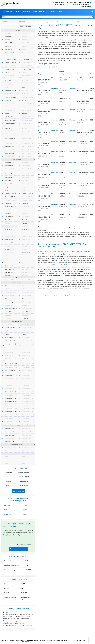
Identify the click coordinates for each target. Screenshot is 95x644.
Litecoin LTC (9, 43)
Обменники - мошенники (78, 640)
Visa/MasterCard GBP (11, 375)
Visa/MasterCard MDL (11, 392)
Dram (9, 477)
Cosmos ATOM (9, 243)
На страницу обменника (18, 549)
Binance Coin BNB (10, 236)
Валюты (17, 12)
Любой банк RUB (10, 107)
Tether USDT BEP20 (10, 66)
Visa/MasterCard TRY (11, 398)
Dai (6, 262)
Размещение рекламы (32, 640)
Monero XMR (9, 49)
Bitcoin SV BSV (9, 166)
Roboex (9, 486)
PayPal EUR (8, 315)
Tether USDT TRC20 (10, 63)
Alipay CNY (8, 100)
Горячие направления (26, 27)
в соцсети (60, 295)
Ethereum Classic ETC (11, 249)
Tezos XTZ (8, 259)
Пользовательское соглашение (17, 640)
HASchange (8, 505)
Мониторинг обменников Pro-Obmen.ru (12, 642)
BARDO (7, 510)
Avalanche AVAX (10, 269)
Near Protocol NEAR (11, 272)
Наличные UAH (10, 156)
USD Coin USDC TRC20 (11, 226)
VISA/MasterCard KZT (11, 382)
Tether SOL (8, 220)
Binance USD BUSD (10, 253)
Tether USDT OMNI (10, 246)
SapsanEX (7, 514)
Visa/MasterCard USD (11, 135)
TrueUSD (8, 233)
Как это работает (38, 12)
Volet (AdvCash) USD (11, 97)
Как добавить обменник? (46, 640)
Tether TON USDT (10, 69)
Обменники (26, 12)
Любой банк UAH (10, 110)
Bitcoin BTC (8, 33)
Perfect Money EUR (10, 295)
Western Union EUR (11, 451)
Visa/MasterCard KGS (11, 412)
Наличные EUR (10, 153)
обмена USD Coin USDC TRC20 (57, 265)
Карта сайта (4, 640)
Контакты (60, 12)
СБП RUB (8, 114)
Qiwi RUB (8, 289)
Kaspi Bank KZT (9, 132)
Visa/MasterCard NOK (11, 415)
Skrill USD (8, 318)
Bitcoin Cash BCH (10, 36)
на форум (66, 295)
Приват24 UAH (9, 352)
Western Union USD (11, 448)
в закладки (53, 295)
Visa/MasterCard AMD (11, 389)
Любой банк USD (10, 104)
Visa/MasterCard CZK (11, 408)
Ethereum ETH (9, 40)
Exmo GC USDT (9, 280)
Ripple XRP (8, 46)
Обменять (55, 78)
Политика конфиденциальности (62, 640)
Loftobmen (9, 481)
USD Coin (8, 223)
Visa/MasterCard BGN (11, 418)
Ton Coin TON (9, 84)
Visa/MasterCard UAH (11, 143)
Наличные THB (10, 442)
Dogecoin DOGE (10, 53)
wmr (7, 457)
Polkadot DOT (9, 266)
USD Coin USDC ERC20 (11, 207)
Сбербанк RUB (9, 117)
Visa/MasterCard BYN (11, 385)
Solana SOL (8, 81)
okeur (7, 463)
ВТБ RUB (8, 128)
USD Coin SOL (9, 230)
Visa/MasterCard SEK (11, 402)
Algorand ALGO (10, 256)
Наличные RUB (10, 150)
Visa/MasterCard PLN (11, 405)
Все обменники (18, 491)
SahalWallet (14, 527)
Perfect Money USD (11, 292)
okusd (7, 460)
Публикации (50, 12)
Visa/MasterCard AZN (11, 421)
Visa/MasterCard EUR (11, 364)
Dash (7, 56)
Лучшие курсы (7, 12)
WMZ (7, 87)
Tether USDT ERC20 (10, 59)
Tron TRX (8, 72)
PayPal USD (8, 94)
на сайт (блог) (74, 295)
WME (7, 286)
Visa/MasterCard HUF (11, 395)
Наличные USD (10, 147)
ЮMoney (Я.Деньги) (11, 91)
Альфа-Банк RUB (10, 120)
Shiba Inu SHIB (9, 240)
